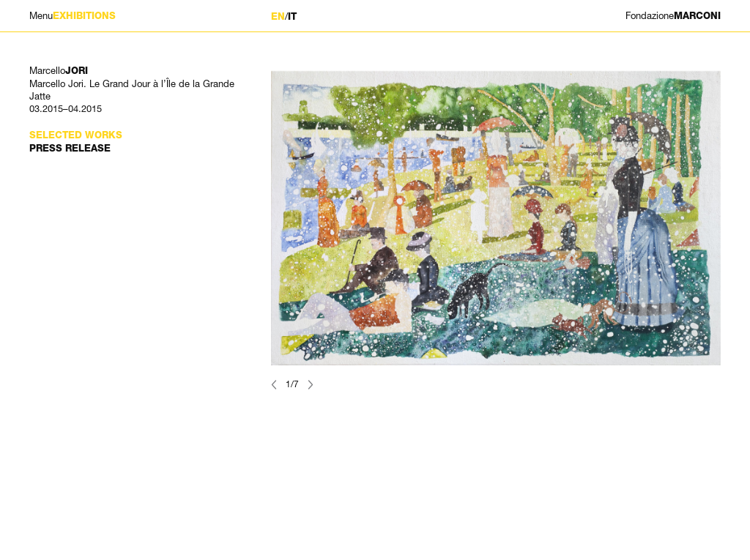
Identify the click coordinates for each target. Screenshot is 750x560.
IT (292, 16)
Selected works (76, 135)
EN (278, 16)
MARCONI (673, 16)
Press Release (70, 148)
